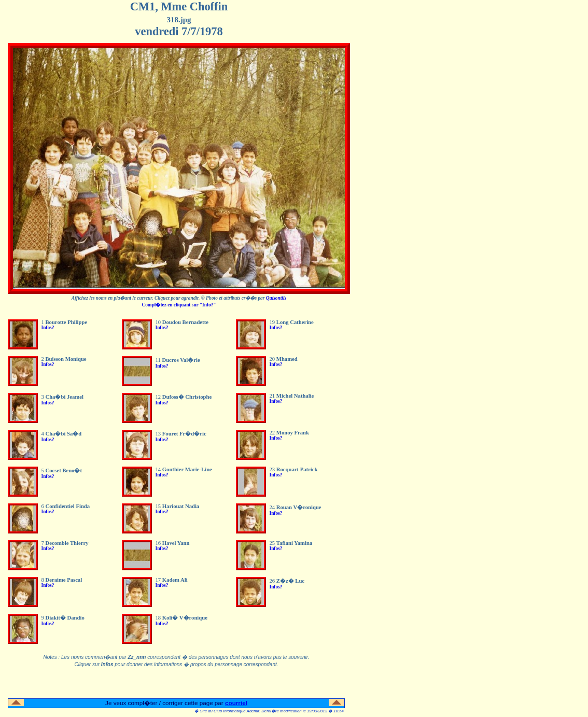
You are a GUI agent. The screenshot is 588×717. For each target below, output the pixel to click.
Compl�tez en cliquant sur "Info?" (179, 305)
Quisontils (276, 298)
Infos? (48, 328)
